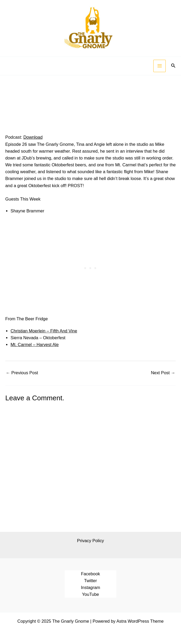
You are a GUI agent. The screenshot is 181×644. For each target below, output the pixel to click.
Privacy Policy (91, 541)
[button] (173, 66)
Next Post (163, 373)
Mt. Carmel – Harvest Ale (35, 345)
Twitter (91, 581)
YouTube (91, 594)
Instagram (91, 587)
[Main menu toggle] (159, 66)
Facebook (91, 574)
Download (33, 137)
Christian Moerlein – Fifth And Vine (44, 331)
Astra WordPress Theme (140, 621)
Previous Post (22, 373)
